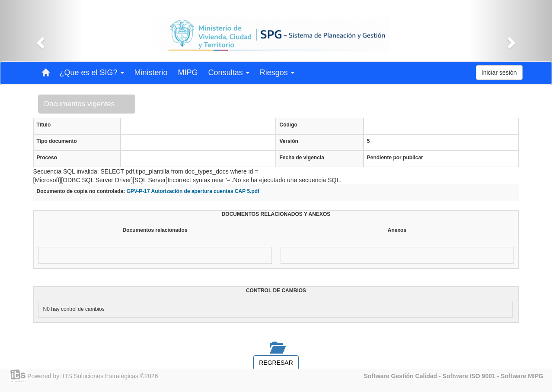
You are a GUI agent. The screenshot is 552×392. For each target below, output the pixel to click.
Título (44, 125)
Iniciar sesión (499, 73)
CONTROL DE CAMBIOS (276, 291)
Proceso (47, 158)
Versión (289, 141)
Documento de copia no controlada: (81, 191)
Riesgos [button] (277, 73)
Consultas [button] (229, 73)
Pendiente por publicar (395, 158)
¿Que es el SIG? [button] (92, 73)
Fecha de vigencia (302, 158)
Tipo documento (57, 141)
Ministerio (151, 73)
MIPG (188, 73)
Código (288, 125)
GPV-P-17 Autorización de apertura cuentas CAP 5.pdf (193, 191)
